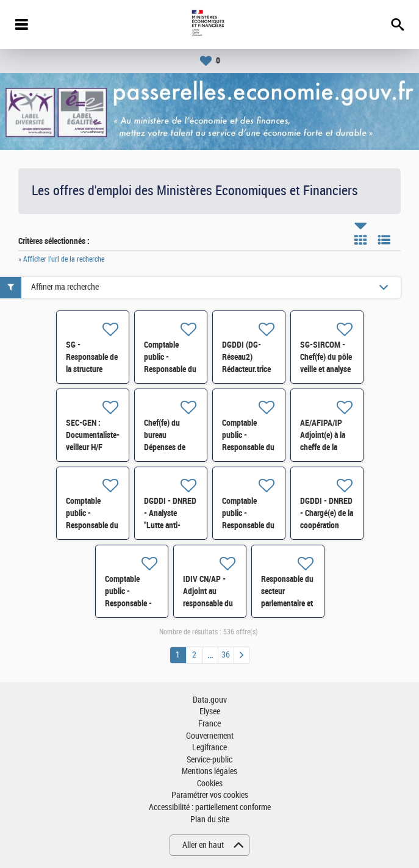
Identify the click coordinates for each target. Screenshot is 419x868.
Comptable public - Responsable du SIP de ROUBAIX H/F (170, 369)
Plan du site (210, 820)
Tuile (360, 240)
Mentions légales (210, 771)
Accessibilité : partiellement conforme (210, 807)
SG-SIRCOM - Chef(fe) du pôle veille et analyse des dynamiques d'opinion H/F (327, 369)
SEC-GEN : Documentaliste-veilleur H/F (93, 435)
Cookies (210, 784)
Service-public (210, 760)
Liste (384, 240)
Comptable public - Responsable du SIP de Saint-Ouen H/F (248, 447)
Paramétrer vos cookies (210, 795)
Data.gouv (210, 700)
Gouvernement (210, 736)
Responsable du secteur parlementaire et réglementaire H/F (287, 603)
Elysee (210, 712)
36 (226, 655)
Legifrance (210, 748)
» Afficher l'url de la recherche (61, 259)
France (210, 724)
